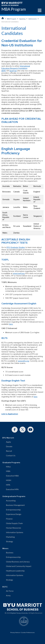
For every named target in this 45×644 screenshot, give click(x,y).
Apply (8, 442)
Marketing (10, 537)
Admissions (33, 19)
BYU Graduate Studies (16, 247)
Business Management (15, 505)
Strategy (9, 541)
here (35, 397)
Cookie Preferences (28, 633)
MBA (8, 471)
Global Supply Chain (14, 523)
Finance (9, 519)
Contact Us (11, 455)
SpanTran (13, 71)
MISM (9, 480)
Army (8, 595)
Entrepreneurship (13, 510)
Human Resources (13, 528)
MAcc (8, 467)
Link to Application (10, 414)
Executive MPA (12, 489)
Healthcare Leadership (15, 571)
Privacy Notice (15, 633)
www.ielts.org (23, 361)
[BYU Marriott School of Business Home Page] (3, 18)
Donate (9, 446)
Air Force (10, 591)
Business (10, 553)
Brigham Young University (19, 613)
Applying (22, 19)
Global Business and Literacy (18, 562)
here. (11, 324)
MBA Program (14, 9)
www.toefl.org (19, 273)
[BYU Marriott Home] (12, 4)
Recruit (9, 451)
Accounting (11, 501)
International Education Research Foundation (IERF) (16, 68)
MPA (8, 485)
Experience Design (14, 514)
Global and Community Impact (19, 566)
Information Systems (15, 532)
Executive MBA (12, 476)
